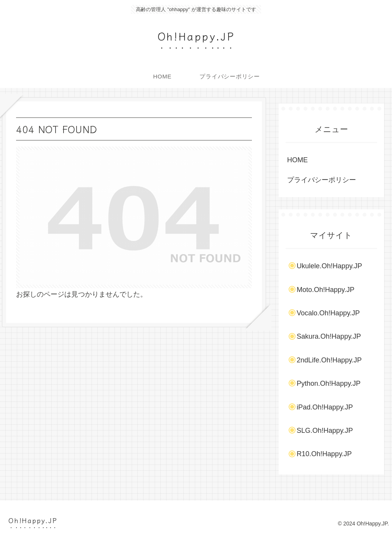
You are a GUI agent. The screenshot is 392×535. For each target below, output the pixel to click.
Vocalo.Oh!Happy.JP (328, 313)
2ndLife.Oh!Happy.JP (329, 360)
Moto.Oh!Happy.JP (326, 290)
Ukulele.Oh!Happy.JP (329, 266)
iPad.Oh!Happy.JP (325, 407)
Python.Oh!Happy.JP (329, 383)
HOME (297, 160)
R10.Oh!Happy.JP (324, 454)
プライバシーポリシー (322, 180)
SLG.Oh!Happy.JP (325, 431)
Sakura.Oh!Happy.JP (329, 336)
